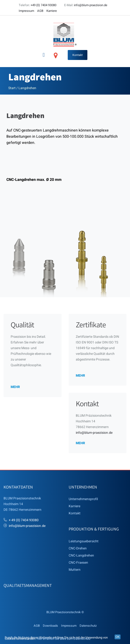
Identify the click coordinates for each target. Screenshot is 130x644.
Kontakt (78, 55)
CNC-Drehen (78, 548)
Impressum (26, 11)
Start (12, 88)
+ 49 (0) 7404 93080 (24, 520)
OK (118, 637)
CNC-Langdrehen (81, 555)
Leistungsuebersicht (84, 541)
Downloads (50, 626)
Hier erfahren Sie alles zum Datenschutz (64, 639)
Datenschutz (88, 626)
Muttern (75, 570)
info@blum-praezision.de (91, 5)
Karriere (52, 11)
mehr (15, 387)
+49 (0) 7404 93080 (43, 5)
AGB (40, 11)
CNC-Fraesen (78, 563)
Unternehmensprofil (83, 499)
